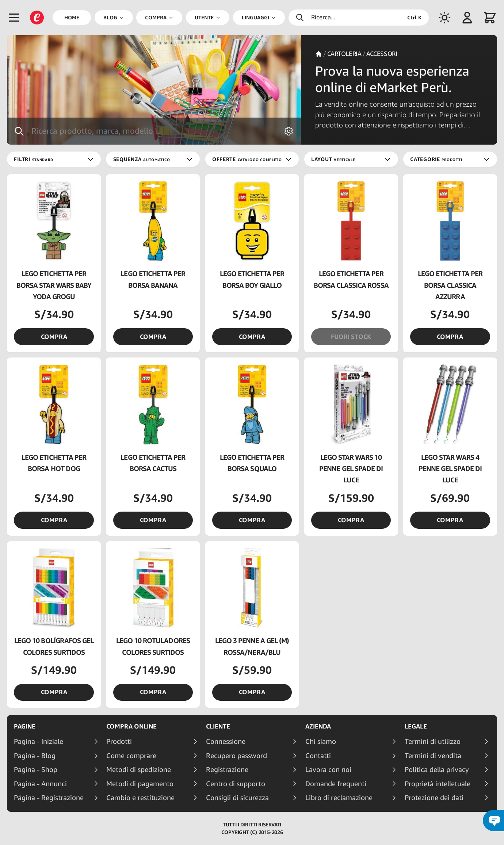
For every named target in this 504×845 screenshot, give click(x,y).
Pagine (25, 726)
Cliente (218, 726)
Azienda (318, 726)
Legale (416, 726)
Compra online (131, 726)
